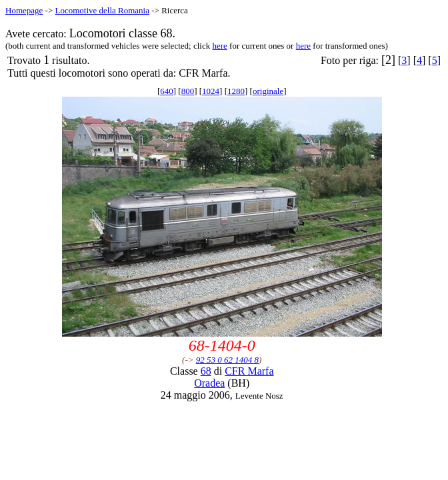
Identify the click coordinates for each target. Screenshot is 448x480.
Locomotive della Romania (102, 10)
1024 (211, 91)
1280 (236, 91)
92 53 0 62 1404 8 (227, 360)
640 (167, 91)
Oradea (209, 383)
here (219, 46)
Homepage (24, 10)
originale (268, 91)
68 (206, 371)
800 (188, 91)
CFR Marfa (249, 371)
